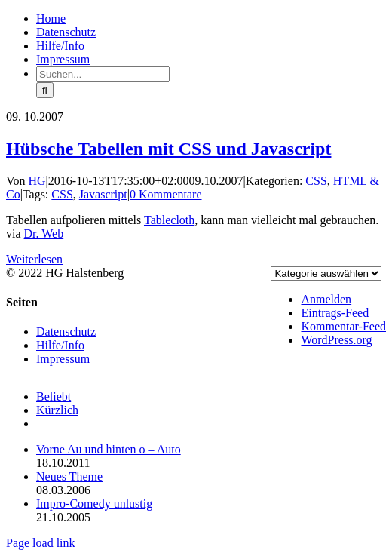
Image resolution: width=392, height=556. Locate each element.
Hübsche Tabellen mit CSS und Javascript (168, 149)
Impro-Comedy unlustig (94, 504)
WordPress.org (336, 340)
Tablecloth (169, 220)
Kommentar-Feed (343, 326)
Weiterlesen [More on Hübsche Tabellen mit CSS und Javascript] (34, 259)
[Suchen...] (103, 74)
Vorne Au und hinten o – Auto (109, 449)
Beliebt (54, 396)
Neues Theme (69, 476)
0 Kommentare (166, 194)
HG (37, 181)
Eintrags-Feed (335, 313)
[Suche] (45, 90)
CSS (316, 181)
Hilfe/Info (60, 345)
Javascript (103, 194)
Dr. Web (44, 233)
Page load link (41, 543)
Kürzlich (57, 410)
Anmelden (326, 299)
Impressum (63, 359)
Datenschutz (66, 332)
